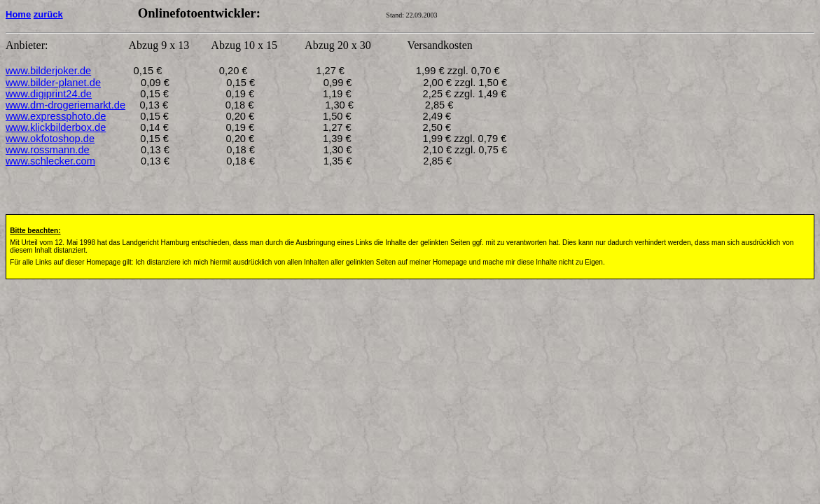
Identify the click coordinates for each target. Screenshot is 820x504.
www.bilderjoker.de (48, 71)
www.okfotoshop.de (50, 139)
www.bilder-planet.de (53, 83)
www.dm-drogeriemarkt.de (65, 105)
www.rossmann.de (48, 150)
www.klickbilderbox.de (56, 127)
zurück (48, 14)
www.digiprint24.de (49, 94)
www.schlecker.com (50, 161)
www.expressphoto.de (56, 116)
